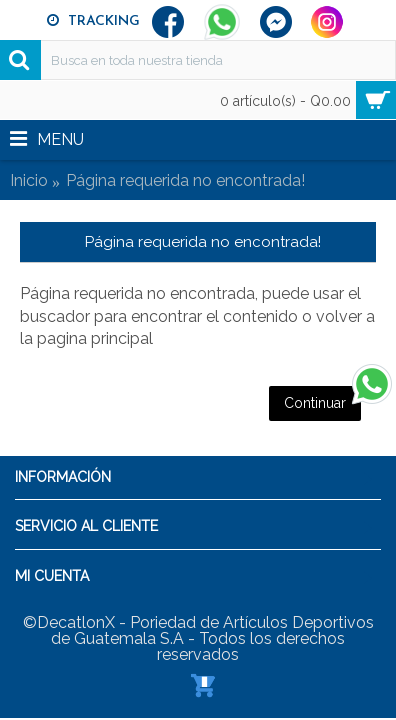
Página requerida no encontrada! (185, 180)
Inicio (29, 180)
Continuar (315, 403)
